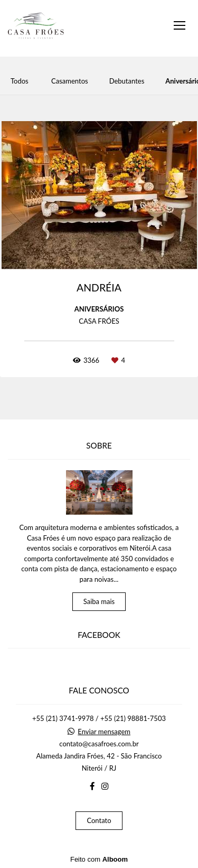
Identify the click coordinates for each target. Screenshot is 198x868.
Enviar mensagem (104, 732)
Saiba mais (99, 601)
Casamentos (70, 81)
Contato (99, 820)
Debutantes (127, 81)
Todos (20, 81)
